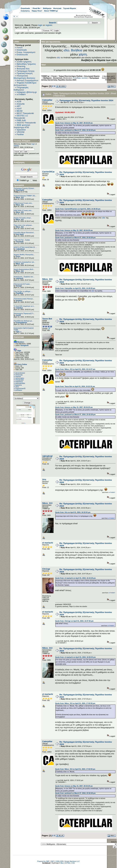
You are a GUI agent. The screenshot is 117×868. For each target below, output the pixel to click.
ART (19, 106)
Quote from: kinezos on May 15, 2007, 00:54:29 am (74, 123)
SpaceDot (21, 130)
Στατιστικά (19, 337)
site (104, 218)
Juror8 (18, 315)
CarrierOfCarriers (51, 172)
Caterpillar (47, 100)
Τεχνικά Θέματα (70, 8)
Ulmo (17, 387)
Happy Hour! (37, 11)
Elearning (21, 66)
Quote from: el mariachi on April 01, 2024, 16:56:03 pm (75, 657)
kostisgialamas (21, 323)
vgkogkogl (47, 456)
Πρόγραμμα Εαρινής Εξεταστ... (24, 188)
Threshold (19, 242)
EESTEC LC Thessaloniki (21, 117)
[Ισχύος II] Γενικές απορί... (23, 218)
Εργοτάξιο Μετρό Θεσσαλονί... (24, 233)
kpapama (18, 385)
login (40, 25)
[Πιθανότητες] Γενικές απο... (23, 203)
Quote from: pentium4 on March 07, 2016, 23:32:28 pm (75, 130)
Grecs (18, 256)
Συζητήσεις (25, 11)
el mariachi (48, 543)
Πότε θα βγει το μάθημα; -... (23, 291)
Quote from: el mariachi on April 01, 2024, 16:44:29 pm (75, 578)
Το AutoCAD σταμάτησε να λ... (24, 306)
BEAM (20, 111)
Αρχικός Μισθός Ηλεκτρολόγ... (24, 255)
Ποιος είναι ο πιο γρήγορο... (23, 225)
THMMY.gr (45, 76)
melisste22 (19, 382)
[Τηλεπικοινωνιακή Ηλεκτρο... (24, 299)
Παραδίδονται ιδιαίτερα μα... (23, 321)
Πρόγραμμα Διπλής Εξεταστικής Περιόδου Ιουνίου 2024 (70, 79)
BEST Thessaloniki (25, 113)
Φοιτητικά (57, 8)
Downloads (25, 8)
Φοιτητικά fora (23, 69)
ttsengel (19, 286)
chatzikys (19, 308)
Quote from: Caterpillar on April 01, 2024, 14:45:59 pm (75, 288)
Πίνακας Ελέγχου (22, 141)
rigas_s (18, 332)
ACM (19, 102)
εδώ (67, 50)
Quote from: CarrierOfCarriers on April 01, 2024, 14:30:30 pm (78, 209)
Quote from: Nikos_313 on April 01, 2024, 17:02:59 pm (75, 703)
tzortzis (84, 78)
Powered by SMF (43, 861)
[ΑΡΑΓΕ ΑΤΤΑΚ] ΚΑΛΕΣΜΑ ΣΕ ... (25, 247)
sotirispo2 (19, 278)
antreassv (19, 390)
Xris (44, 479)
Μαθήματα (47, 8)
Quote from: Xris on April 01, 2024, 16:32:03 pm (73, 512)
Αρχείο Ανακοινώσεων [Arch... (24, 269)
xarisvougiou (20, 378)
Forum (20, 48)
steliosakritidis (20, 383)
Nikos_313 (20, 198)
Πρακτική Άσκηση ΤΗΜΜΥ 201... (25, 196)
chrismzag (19, 375)
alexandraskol (20, 373)
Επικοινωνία (22, 55)
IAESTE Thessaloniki (26, 123)
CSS (73, 863)
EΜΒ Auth (21, 120)
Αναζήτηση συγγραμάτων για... (24, 262)
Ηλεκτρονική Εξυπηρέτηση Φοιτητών (24, 77)
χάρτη (83, 54)
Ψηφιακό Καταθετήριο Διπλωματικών (25, 84)
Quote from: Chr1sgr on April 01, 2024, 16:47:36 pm (74, 621)
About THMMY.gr (51, 11)
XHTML (68, 863)
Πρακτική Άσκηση (25, 73)
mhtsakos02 (19, 380)
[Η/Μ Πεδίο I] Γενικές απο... (23, 211)
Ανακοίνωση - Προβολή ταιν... (24, 277)
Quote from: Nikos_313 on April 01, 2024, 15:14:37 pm (75, 369)
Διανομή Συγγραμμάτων (27, 80)
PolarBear (19, 293)
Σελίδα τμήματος (24, 62)
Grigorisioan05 (20, 389)
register (49, 25)
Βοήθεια (77, 50)
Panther (20, 134)
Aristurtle (21, 104)
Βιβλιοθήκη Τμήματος (26, 64)
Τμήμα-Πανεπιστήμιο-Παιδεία (71, 76)
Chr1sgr (46, 569)
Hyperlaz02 (20, 190)
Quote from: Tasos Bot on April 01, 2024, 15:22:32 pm (75, 386)
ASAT (19, 109)
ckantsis (18, 376)
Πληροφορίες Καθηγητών (21, 89)
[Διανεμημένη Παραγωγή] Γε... (24, 314)
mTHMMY (21, 94)
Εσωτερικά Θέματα (92, 76)
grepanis (19, 301)
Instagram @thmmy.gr (27, 92)
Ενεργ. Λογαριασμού (26, 52)
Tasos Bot (47, 319)
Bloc (62, 863)
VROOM (21, 132)
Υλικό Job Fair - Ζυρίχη (22, 240)
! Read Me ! (37, 8)
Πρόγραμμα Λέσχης (26, 71)
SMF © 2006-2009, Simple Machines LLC (65, 861)
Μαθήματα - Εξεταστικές (53, 78)
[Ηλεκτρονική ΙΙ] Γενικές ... (23, 284)
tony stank (20, 234)
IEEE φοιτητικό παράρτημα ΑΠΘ (22, 126)
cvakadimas (20, 249)
